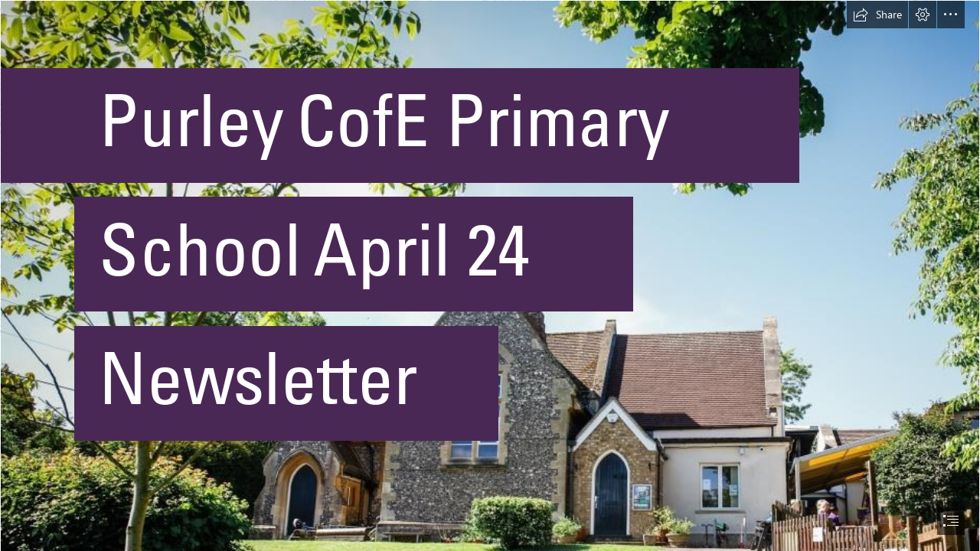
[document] (490, 275)
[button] (877, 15)
